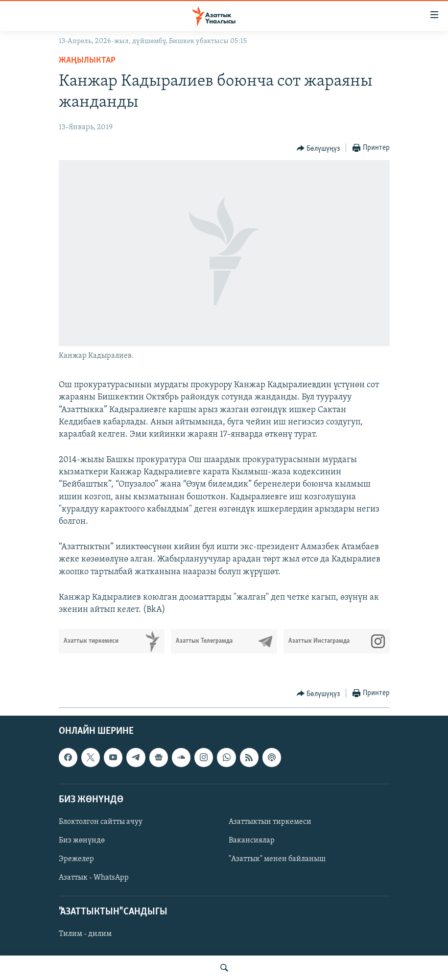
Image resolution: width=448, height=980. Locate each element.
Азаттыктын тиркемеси (270, 822)
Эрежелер (76, 859)
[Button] (318, 148)
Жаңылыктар (87, 60)
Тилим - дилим (85, 934)
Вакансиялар (252, 840)
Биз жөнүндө (82, 840)
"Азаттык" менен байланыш (277, 859)
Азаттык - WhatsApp (94, 878)
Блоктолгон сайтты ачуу (101, 822)
